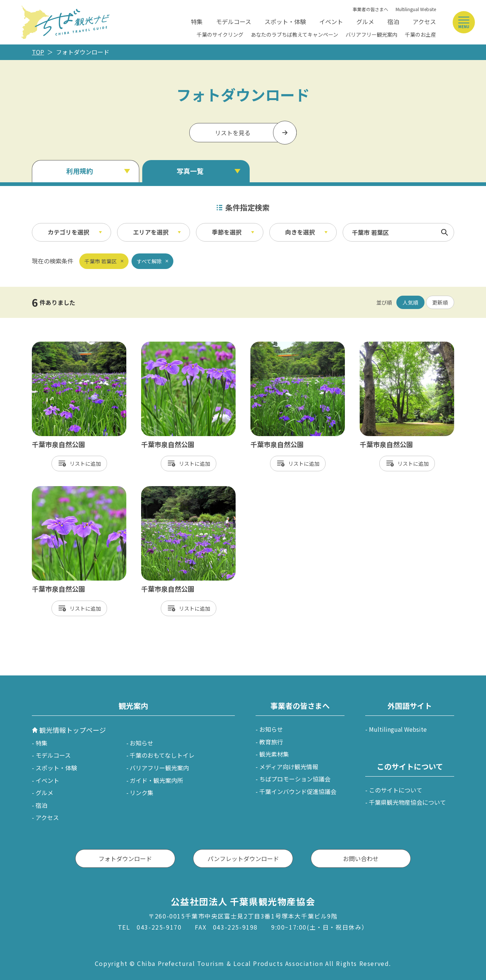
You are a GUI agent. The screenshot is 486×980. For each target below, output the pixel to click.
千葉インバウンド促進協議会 (298, 791)
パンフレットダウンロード (243, 858)
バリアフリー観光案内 (372, 34)
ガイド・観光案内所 (156, 780)
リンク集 (142, 793)
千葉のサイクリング (220, 34)
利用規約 (80, 171)
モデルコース (234, 21)
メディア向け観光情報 (289, 767)
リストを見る (233, 133)
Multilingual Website (416, 9)
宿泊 (393, 21)
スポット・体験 (285, 21)
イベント (331, 21)
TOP (38, 52)
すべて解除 (149, 261)
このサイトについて (396, 790)
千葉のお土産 (420, 34)
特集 (197, 21)
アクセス (424, 21)
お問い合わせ (361, 858)
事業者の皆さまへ (370, 9)
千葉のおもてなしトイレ (162, 755)
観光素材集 (274, 754)
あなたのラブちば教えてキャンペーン (294, 34)
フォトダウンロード (125, 858)
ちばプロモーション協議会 (295, 779)
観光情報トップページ (73, 730)
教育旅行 (271, 742)
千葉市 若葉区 (101, 261)
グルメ (365, 21)
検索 (445, 232)
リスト (77, 464)
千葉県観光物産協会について (407, 802)
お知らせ (142, 743)
